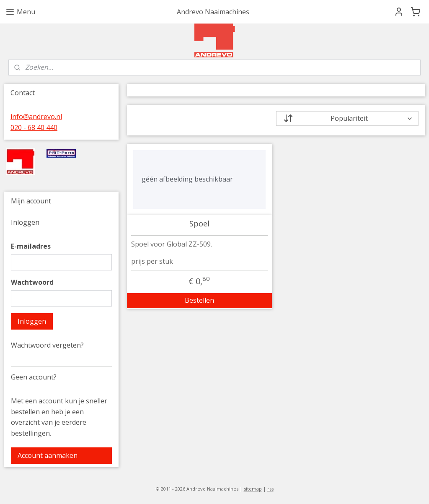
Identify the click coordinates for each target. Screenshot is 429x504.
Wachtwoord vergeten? (47, 345)
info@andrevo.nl (36, 117)
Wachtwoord (32, 282)
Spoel (199, 224)
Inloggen (32, 321)
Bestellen (199, 300)
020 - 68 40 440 (34, 127)
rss (270, 489)
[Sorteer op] (347, 118)
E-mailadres (31, 246)
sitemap (253, 489)
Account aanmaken (48, 455)
